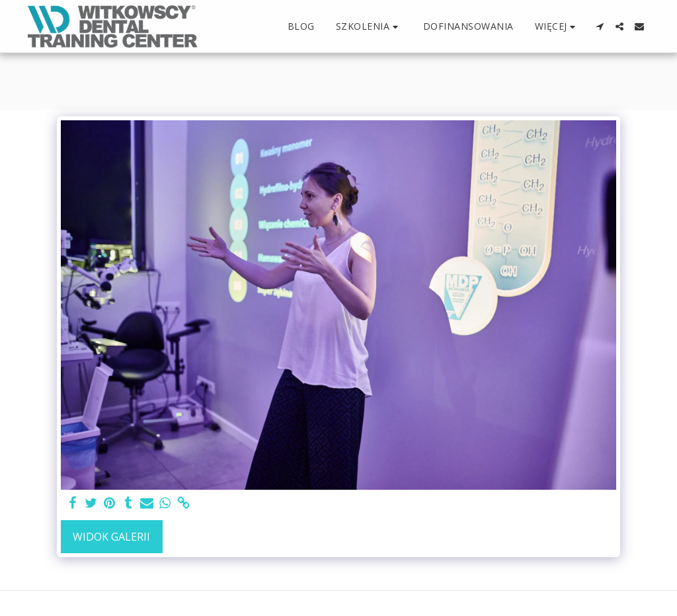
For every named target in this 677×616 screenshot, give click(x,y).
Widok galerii (111, 537)
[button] (369, 27)
